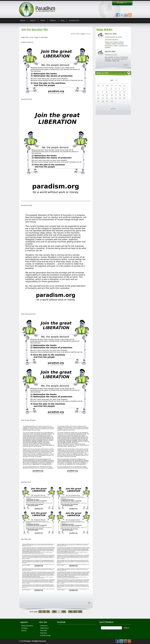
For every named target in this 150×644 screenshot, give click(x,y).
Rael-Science (44, 628)
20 (54, 612)
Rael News (44, 631)
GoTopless (25, 628)
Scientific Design (46, 635)
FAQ (62, 21)
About (33, 21)
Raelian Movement (27, 626)
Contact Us (74, 21)
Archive (113, 109)
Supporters (24, 622)
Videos (53, 21)
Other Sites (43, 622)
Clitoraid (24, 631)
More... (126, 65)
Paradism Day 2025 (111, 55)
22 (64, 612)
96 (70, 612)
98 (80, 612)
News (43, 21)
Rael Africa (44, 633)
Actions (88, 34)
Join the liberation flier (35, 30)
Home (23, 21)
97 (75, 612)
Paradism (28, 641)
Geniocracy (44, 626)
